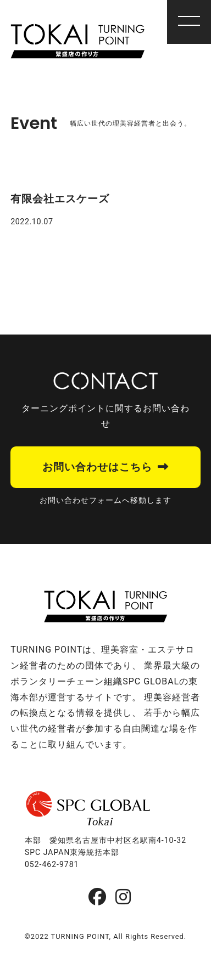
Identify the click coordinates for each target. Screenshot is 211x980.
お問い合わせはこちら (97, 467)
